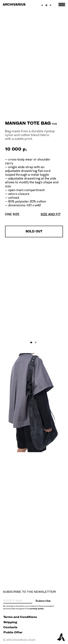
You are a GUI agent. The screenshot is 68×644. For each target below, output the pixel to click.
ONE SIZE (12, 214)
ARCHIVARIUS (14, 4)
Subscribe (43, 601)
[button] (51, 214)
